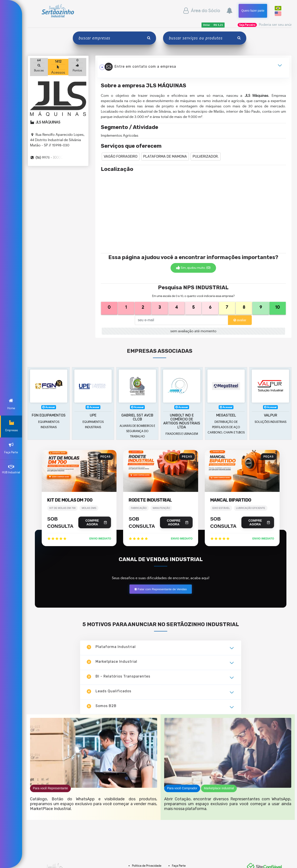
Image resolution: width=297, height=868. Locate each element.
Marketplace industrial (219, 861)
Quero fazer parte (253, 11)
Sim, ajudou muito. (193, 268)
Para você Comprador (182, 861)
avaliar (240, 320)
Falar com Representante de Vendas (161, 662)
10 (277, 307)
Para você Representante (50, 861)
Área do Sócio (201, 11)
